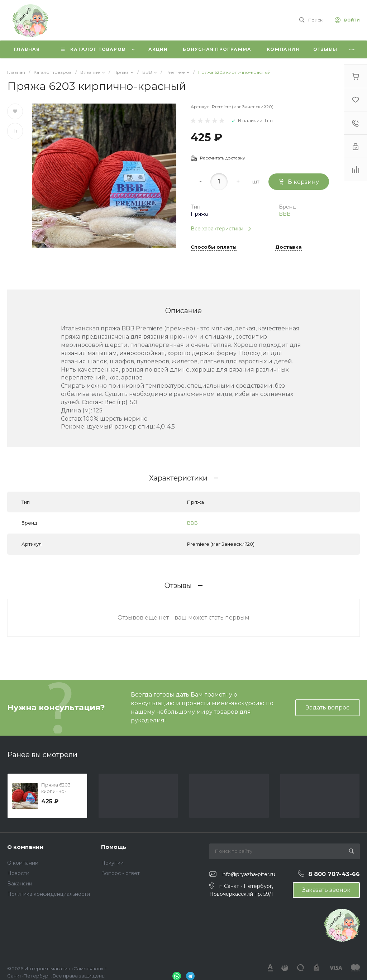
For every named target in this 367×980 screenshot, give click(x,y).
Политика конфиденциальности (49, 894)
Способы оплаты (214, 247)
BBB (285, 214)
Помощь (114, 847)
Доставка (289, 247)
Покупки (112, 863)
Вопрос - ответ (120, 873)
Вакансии (20, 884)
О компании (25, 847)
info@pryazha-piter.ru (248, 874)
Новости (18, 873)
